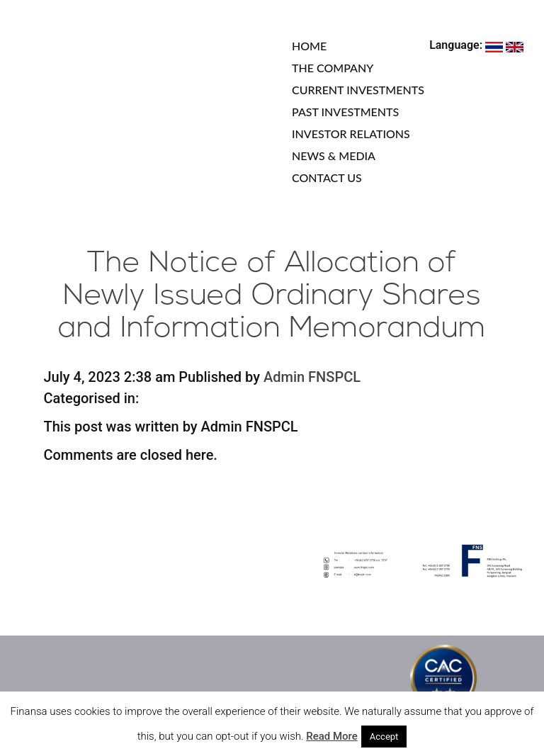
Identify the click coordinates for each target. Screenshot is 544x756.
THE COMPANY (333, 68)
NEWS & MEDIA (334, 156)
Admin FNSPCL (312, 377)
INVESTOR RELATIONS (351, 134)
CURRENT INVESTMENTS (358, 90)
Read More (332, 736)
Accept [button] (384, 737)
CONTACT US (327, 177)
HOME (309, 46)
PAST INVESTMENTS (345, 112)
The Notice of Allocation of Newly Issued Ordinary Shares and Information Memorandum (272, 297)
